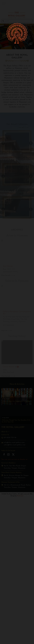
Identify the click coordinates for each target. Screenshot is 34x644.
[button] (4, 3)
